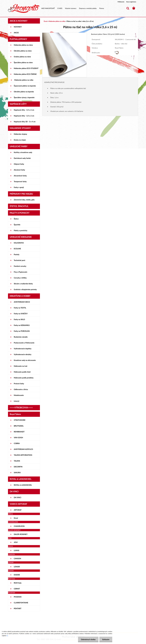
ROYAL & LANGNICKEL (23, 485)
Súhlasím (106, 639)
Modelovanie (19, 395)
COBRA (17, 443)
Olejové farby (19, 164)
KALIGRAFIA (19, 243)
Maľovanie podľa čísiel (22, 372)
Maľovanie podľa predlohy (24, 378)
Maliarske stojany (20, 134)
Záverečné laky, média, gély (24, 200)
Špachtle (17, 225)
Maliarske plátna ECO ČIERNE (25, 74)
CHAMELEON (19, 526)
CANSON (17, 558)
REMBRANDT (19, 432)
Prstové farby (19, 384)
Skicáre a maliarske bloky (23, 284)
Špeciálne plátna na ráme (23, 62)
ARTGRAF (18, 510)
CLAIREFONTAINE (21, 603)
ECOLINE (17, 249)
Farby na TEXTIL (20, 308)
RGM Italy (18, 583)
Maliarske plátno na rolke (24, 80)
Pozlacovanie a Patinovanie (24, 343)
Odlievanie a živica (21, 389)
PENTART (18, 608)
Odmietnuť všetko (88, 639)
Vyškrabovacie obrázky (23, 354)
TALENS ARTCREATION (23, 455)
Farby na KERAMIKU (22, 325)
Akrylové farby (19, 170)
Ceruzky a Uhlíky (20, 278)
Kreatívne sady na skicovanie (25, 360)
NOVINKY (18, 27)
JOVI (16, 542)
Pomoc (102, 8)
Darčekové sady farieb (22, 158)
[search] (128, 8)
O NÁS (60, 8)
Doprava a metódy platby (88, 8)
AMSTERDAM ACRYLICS (23, 449)
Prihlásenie (121, 2)
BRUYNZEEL (19, 426)
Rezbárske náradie (21, 337)
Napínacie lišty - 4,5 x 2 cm (24, 110)
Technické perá (19, 260)
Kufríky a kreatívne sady (23, 152)
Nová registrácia (131, 2)
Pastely (17, 254)
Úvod (45, 21)
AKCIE (16, 33)
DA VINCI (18, 497)
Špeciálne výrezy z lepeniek (24, 97)
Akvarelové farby (20, 176)
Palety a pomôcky (21, 230)
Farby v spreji (19, 187)
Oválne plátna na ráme (22, 57)
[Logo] (24, 8)
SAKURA (17, 472)
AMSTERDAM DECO (22, 302)
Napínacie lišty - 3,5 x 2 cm (24, 116)
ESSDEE (17, 575)
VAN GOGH (18, 437)
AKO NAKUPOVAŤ (48, 8)
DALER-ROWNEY (21, 534)
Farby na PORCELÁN (22, 331)
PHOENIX (18, 597)
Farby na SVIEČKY (21, 314)
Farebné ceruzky (20, 266)
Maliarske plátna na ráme (23, 45)
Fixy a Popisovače (21, 272)
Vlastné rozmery (71, 8)
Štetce (16, 219)
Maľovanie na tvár (21, 366)
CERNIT (17, 589)
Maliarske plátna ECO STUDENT (26, 68)
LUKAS (17, 550)
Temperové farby (20, 181)
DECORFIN (18, 467)
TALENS (17, 461)
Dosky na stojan (20, 140)
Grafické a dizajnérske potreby (25, 289)
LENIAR (17, 567)
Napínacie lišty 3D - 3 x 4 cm (25, 122)
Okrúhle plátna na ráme (23, 51)
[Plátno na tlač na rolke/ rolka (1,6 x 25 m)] (65, 34)
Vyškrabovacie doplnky (23, 349)
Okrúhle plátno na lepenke (24, 92)
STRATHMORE (20, 420)
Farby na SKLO (19, 319)
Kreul (16, 518)
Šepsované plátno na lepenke (25, 86)
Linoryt (17, 401)
